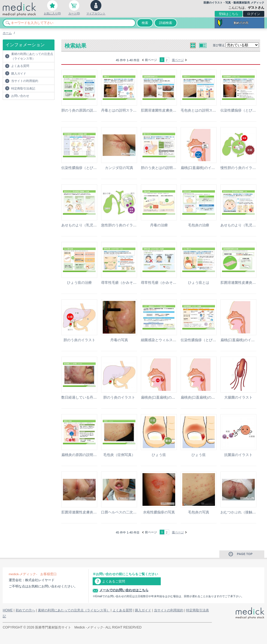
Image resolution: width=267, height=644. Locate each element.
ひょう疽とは (199, 283)
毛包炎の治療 (199, 225)
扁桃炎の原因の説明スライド (84, 455)
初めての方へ (25, 610)
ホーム (7, 33)
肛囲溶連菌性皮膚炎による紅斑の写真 (91, 512)
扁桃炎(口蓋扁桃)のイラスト (163, 397)
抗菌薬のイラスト (238, 455)
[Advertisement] (35, 111)
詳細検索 (166, 23)
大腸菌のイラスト (238, 397)
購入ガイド (19, 73)
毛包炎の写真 (199, 512)
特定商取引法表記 (23, 88)
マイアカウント (96, 13)
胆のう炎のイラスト (79, 340)
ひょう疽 (159, 455)
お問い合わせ (20, 96)
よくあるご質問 (114, 581)
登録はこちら (229, 14)
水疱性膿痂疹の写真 (159, 512)
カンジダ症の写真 (119, 168)
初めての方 (241, 23)
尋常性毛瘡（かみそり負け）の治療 (169, 283)
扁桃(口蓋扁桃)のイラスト (201, 168)
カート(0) (74, 13)
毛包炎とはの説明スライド (202, 110)
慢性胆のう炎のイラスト (240, 168)
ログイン (254, 14)
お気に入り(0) (52, 13)
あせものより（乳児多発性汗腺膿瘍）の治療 (97, 225)
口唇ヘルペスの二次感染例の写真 (128, 512)
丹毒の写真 (119, 340)
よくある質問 (20, 66)
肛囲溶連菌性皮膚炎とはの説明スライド (173, 110)
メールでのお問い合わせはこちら (124, 590)
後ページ (178, 60)
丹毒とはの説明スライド (121, 110)
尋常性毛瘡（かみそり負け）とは (128, 283)
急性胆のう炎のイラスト (121, 225)
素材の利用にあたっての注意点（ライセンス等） (32, 56)
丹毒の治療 (159, 225)
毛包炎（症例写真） (119, 455)
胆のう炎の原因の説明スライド (86, 110)
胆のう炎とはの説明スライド (164, 168)
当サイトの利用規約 (25, 81)
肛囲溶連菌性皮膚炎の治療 (242, 283)
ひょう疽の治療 (79, 283)
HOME (8, 610)
